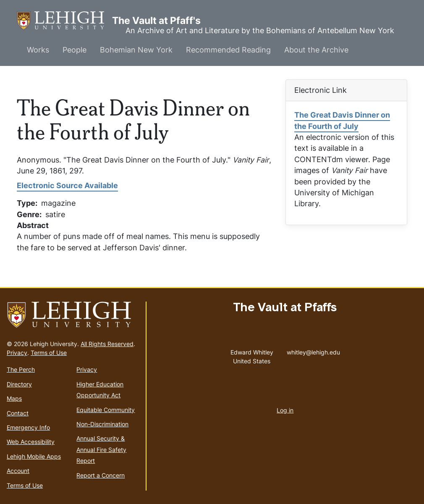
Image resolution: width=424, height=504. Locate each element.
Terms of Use (49, 353)
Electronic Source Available (67, 185)
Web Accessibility (31, 442)
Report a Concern (101, 475)
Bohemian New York (136, 50)
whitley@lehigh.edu (313, 350)
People (75, 50)
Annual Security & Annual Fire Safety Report (101, 449)
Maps (14, 398)
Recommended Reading (228, 50)
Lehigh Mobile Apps (34, 456)
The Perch (21, 369)
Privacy (17, 353)
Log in (285, 410)
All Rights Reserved (107, 344)
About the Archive (316, 50)
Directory (19, 384)
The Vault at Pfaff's (64, 21)
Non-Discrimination (102, 424)
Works (38, 50)
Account (18, 471)
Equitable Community (106, 410)
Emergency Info (28, 427)
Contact (18, 413)
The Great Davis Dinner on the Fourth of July (342, 120)
